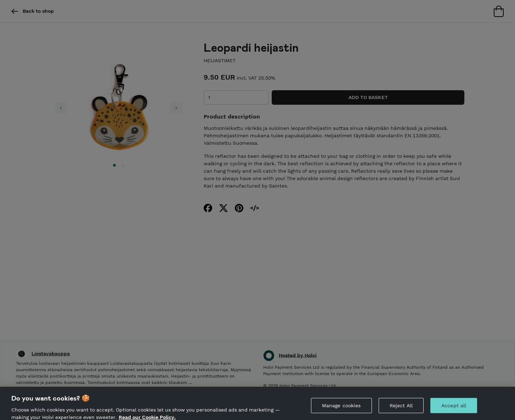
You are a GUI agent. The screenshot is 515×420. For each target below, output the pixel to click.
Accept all (454, 408)
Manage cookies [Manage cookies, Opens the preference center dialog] (341, 408)
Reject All (401, 408)
